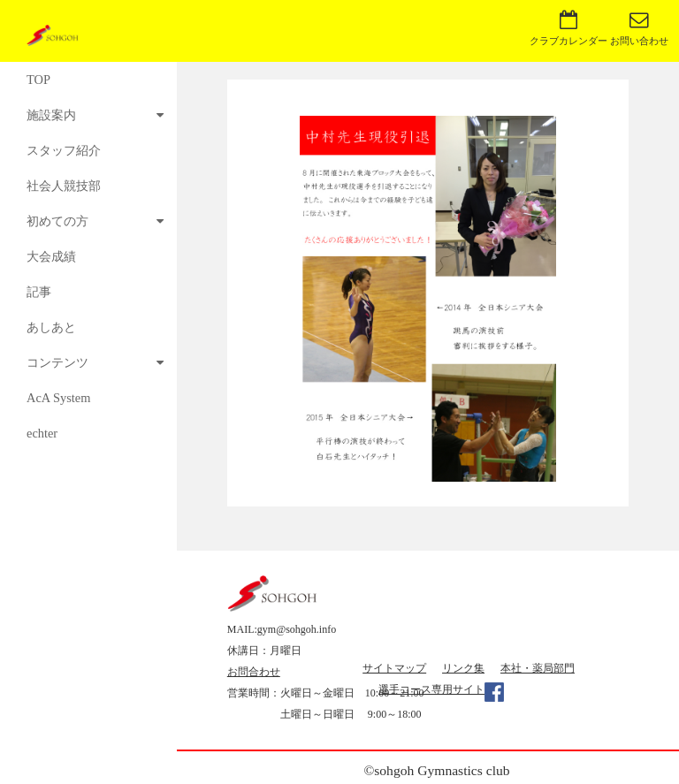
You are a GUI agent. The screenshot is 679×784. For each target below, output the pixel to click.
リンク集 (463, 668)
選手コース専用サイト (431, 689)
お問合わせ (254, 672)
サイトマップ (394, 668)
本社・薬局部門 (538, 668)
